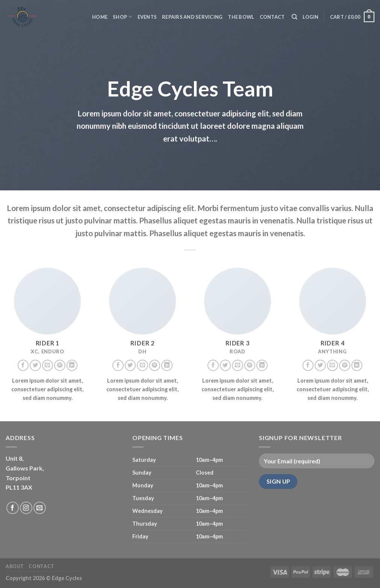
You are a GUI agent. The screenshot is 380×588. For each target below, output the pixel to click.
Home (100, 17)
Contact (272, 17)
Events (147, 17)
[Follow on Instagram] (26, 508)
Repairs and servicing (192, 17)
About (15, 566)
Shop (122, 17)
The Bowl (241, 17)
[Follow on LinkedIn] (72, 365)
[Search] (294, 17)
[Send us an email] (48, 365)
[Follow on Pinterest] (60, 365)
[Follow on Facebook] (23, 365)
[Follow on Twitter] (35, 365)
